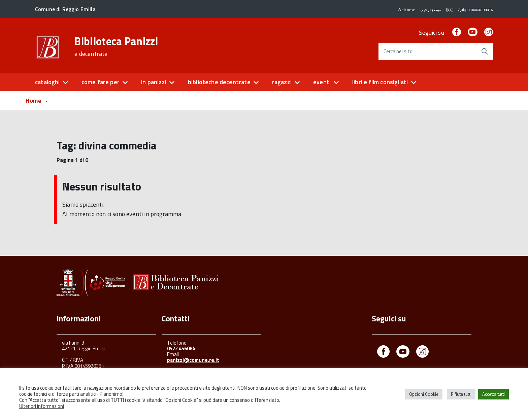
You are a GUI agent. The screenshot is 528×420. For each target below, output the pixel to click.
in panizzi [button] (154, 82)
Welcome (406, 10)
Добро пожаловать (475, 10)
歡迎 (450, 10)
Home (34, 100)
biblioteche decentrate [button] (219, 82)
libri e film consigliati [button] (380, 82)
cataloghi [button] (47, 82)
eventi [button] (322, 82)
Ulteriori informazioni (42, 406)
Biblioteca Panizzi (116, 46)
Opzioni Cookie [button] (424, 394)
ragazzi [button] (282, 82)
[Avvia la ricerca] (485, 51)
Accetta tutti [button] (493, 394)
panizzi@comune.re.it (193, 360)
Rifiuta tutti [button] (461, 394)
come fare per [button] (101, 82)
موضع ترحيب (430, 10)
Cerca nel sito (398, 52)
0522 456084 (181, 348)
